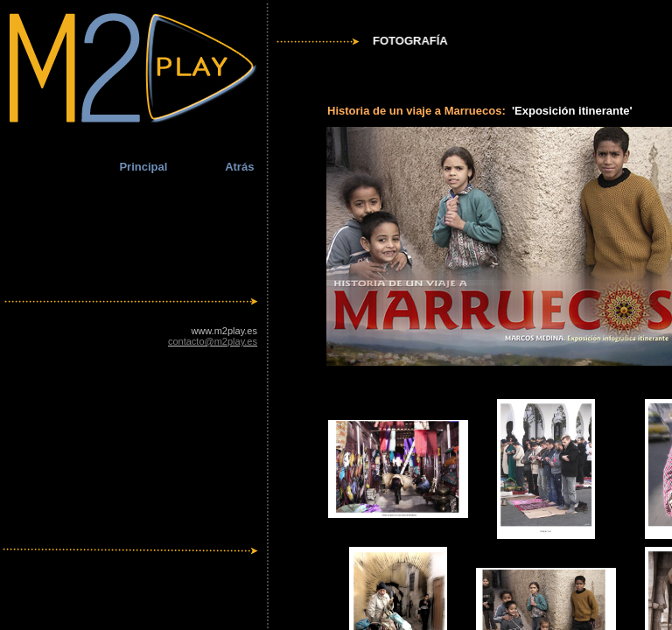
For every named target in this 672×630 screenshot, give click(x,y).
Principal (143, 167)
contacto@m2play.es (213, 341)
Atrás (239, 167)
